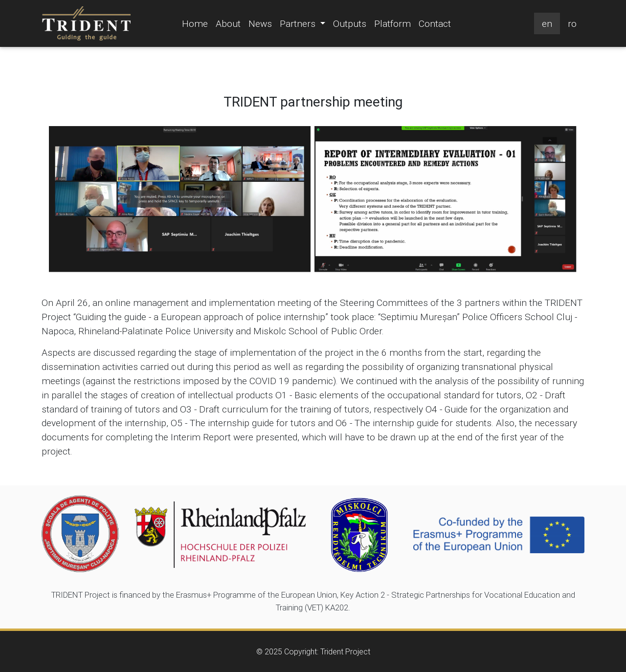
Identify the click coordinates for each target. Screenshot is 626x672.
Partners (304, 23)
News (260, 23)
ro (572, 23)
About (228, 23)
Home (195, 23)
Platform (392, 23)
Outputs (350, 23)
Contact (435, 23)
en (547, 23)
